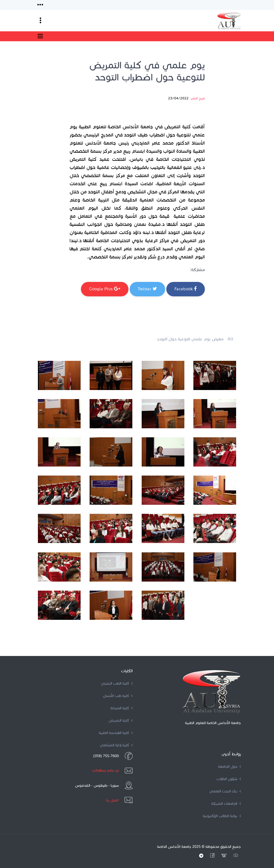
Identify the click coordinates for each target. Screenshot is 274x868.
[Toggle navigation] (40, 5)
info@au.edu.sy (106, 771)
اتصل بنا (112, 800)
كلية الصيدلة (122, 708)
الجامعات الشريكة (226, 803)
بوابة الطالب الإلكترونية (222, 816)
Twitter (147, 289)
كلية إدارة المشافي (116, 745)
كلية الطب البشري (117, 683)
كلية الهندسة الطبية (116, 733)
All (231, 339)
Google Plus (105, 289)
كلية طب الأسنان (118, 696)
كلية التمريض (121, 720)
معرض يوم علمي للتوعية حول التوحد (190, 339)
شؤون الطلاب (229, 779)
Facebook (186, 289)
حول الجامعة (229, 766)
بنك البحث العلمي (225, 791)
